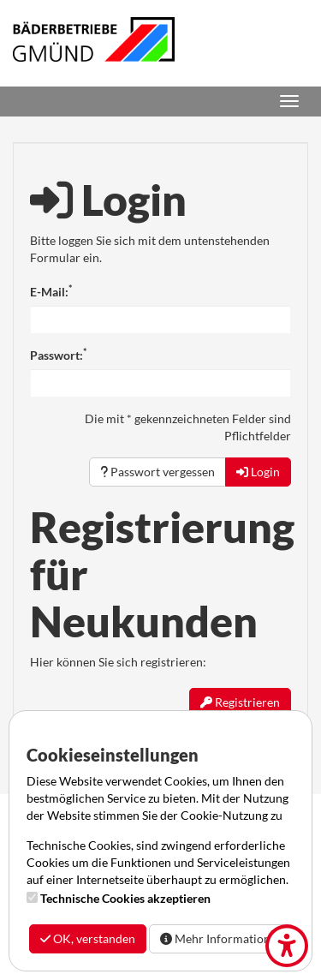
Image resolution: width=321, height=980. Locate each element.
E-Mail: (51, 291)
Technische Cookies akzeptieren (125, 898)
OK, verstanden (88, 938)
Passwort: (58, 355)
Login (258, 472)
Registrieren (240, 702)
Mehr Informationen (222, 938)
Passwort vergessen (158, 472)
